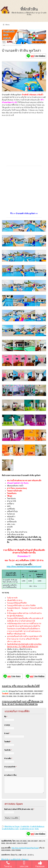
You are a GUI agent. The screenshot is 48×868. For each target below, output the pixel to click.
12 (19, 45)
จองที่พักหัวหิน (16, 859)
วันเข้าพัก (8, 750)
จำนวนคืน (8, 758)
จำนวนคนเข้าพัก (10, 767)
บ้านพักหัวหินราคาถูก (27, 829)
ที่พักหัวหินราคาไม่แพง (12, 826)
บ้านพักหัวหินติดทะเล (37, 826)
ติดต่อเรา (25, 859)
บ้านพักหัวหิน (25, 826)
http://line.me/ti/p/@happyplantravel (24, 567)
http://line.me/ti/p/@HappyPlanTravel (25, 848)
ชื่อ (6, 717)
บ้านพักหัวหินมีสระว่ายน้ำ (10, 829)
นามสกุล (7, 725)
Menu (6, 25)
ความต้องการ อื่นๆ (10, 775)
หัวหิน (37, 829)
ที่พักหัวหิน (29, 9)
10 (16, 45)
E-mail (7, 733)
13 (21, 45)
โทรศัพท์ (8, 742)
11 (18, 45)
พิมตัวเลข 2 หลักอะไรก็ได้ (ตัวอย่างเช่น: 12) (19, 809)
